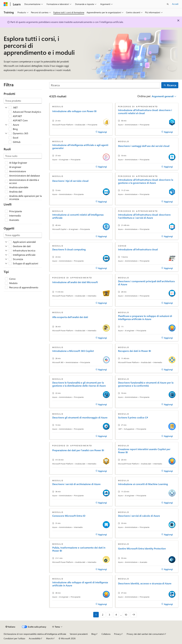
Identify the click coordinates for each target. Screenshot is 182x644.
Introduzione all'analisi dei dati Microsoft (75, 282)
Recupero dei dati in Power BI (135, 351)
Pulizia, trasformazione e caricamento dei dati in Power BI (79, 549)
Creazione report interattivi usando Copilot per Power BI (144, 451)
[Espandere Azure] (6, 125)
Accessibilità (34, 638)
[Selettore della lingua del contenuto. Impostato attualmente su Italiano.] (10, 627)
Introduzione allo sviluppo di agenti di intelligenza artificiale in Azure (80, 584)
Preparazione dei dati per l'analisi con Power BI (78, 450)
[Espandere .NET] (6, 107)
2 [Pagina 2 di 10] (103, 615)
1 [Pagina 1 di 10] (96, 615)
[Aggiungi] (101, 132)
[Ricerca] (105, 85)
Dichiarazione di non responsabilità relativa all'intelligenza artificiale (35, 634)
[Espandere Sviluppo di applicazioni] (6, 263)
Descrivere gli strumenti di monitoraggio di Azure (80, 417)
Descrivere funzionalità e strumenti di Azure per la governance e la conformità (146, 384)
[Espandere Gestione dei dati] (6, 246)
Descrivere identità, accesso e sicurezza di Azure (145, 583)
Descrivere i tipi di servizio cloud (70, 181)
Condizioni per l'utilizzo (14, 638)
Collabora (106, 634)
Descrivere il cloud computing (69, 249)
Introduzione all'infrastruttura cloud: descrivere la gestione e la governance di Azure (146, 181)
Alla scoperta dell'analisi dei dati (70, 317)
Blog (93, 634)
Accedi (175, 4)
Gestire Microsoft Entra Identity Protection (142, 549)
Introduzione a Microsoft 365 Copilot (73, 351)
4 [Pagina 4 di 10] (116, 615)
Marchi (49, 638)
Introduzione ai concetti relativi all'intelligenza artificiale (78, 216)
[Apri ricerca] (168, 4)
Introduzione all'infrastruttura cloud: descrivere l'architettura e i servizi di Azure (144, 216)
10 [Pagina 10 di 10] (126, 615)
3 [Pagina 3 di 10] (109, 615)
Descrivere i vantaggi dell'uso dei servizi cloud (144, 146)
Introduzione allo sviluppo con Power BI (74, 111)
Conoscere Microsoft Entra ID (69, 516)
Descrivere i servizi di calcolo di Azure (139, 516)
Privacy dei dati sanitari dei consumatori (145, 634)
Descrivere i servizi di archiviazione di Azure (76, 484)
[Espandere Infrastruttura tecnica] (6, 250)
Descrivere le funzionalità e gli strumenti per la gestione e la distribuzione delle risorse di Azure (79, 384)
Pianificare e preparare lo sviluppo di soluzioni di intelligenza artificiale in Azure (145, 318)
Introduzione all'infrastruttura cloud (138, 249)
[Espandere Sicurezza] (6, 259)
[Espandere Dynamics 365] (6, 133)
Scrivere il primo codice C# (133, 417)
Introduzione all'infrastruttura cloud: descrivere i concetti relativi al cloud (145, 112)
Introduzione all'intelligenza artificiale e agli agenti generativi (80, 147)
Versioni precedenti (79, 634)
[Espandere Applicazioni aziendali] (6, 242)
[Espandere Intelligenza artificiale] (6, 255)
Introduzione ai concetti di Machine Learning (143, 484)
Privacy (117, 634)
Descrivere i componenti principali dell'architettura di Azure (146, 283)
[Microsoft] (6, 4)
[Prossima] (134, 615)
